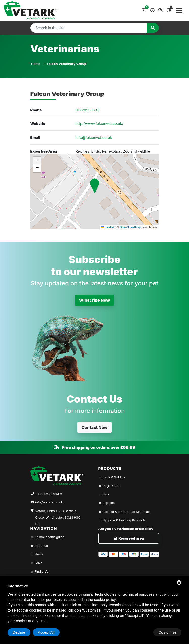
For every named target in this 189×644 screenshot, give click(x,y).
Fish (104, 494)
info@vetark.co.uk (49, 502)
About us (39, 546)
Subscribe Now (95, 300)
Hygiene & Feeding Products (122, 520)
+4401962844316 (49, 494)
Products (110, 469)
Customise (22, 632)
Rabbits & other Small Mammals (125, 512)
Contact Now (95, 427)
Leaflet (107, 227)
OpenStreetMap (130, 227)
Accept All (168, 632)
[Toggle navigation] (179, 10)
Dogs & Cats (110, 486)
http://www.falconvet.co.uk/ (100, 124)
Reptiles (107, 503)
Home (38, 64)
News (37, 554)
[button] (95, 186)
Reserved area (129, 538)
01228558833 (88, 110)
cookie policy (105, 600)
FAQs (36, 563)
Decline (141, 632)
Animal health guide (47, 537)
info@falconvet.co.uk (94, 137)
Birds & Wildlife (112, 477)
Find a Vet (40, 572)
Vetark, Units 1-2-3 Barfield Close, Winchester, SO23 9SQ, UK (58, 515)
